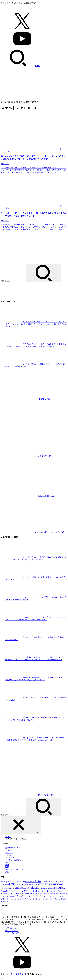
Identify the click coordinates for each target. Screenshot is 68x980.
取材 (7, 865)
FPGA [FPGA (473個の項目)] (12, 884)
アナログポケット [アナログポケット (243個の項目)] (26, 891)
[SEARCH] (20, 66)
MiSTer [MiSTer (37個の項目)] (35, 885)
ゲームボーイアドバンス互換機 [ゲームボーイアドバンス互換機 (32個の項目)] (46, 894)
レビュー (9, 862)
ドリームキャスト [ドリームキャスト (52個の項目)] (60, 896)
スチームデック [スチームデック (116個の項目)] (21, 896)
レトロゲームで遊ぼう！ (17, 974)
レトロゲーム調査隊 (13, 860)
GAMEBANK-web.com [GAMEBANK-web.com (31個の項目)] (22, 885)
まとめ (8, 855)
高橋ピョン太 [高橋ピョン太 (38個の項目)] (7, 901)
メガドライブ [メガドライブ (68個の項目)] (33, 899)
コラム (8, 850)
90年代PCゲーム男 (13, 848)
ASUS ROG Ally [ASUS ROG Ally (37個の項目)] (53, 882)
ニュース (9, 853)
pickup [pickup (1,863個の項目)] (35, 887)
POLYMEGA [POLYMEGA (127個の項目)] (59, 888)
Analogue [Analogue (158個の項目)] (5, 881)
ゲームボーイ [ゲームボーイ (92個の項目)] (14, 894)
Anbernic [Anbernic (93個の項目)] (45, 881)
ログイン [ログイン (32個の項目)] (40, 899)
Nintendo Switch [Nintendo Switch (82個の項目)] (7, 888)
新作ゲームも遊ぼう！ (14, 869)
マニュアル (10, 858)
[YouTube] (22, 46)
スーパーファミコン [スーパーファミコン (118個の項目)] (37, 896)
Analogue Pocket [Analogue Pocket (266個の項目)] (33, 881)
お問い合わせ (11, 928)
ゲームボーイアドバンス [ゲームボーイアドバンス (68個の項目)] (29, 894)
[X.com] (22, 29)
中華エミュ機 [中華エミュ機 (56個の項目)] (57, 899)
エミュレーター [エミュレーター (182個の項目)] (43, 891)
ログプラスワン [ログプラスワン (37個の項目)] (48, 899)
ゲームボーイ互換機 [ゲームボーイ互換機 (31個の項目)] (8, 896)
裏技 (7, 872)
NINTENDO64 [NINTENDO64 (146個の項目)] (57, 884)
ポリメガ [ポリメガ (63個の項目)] (24, 899)
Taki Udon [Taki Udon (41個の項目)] (14, 891)
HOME (8, 837)
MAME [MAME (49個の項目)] (31, 885)
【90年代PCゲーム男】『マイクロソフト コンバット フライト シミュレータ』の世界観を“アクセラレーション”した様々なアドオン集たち (36, 324)
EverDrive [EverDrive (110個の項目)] (5, 884)
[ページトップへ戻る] (2, 979)
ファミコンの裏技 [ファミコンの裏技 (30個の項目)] (16, 899)
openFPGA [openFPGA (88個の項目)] (17, 888)
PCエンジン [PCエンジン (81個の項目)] (25, 888)
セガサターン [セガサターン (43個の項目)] (50, 896)
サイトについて (12, 931)
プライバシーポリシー (14, 933)
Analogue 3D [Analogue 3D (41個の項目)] (13, 882)
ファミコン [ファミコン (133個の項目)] (6, 899)
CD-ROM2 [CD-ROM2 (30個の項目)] (60, 882)
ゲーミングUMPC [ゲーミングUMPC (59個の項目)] (57, 891)
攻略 (7, 867)
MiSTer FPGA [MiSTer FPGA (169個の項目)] (44, 884)
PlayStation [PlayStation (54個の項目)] (43, 888)
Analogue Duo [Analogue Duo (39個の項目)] (21, 882)
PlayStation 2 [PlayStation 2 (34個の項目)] (50, 888)
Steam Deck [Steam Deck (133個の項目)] (6, 891)
